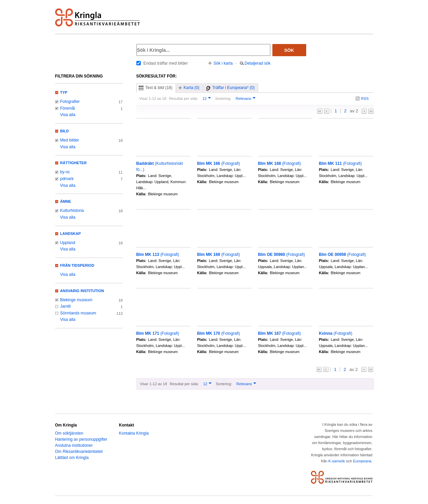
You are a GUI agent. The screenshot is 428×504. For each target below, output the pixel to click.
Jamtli (65, 306)
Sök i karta (223, 63)
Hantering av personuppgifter (81, 439)
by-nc (65, 172)
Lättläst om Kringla (72, 458)
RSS (365, 98)
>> (371, 111)
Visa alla (68, 115)
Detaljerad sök (258, 63)
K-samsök (336, 461)
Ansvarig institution (82, 291)
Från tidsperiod (77, 265)
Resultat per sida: (184, 98)
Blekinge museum (76, 300)
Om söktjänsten (69, 433)
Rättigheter (73, 163)
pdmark (67, 179)
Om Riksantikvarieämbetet (79, 452)
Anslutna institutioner (74, 445)
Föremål (68, 108)
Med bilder (70, 140)
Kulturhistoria (72, 211)
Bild (65, 131)
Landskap (71, 234)
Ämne (66, 201)
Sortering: (223, 98)
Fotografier (70, 102)
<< (320, 111)
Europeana (362, 461)
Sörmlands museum (78, 313)
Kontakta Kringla (134, 433)
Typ (64, 92)
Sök (289, 50)
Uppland (68, 243)
